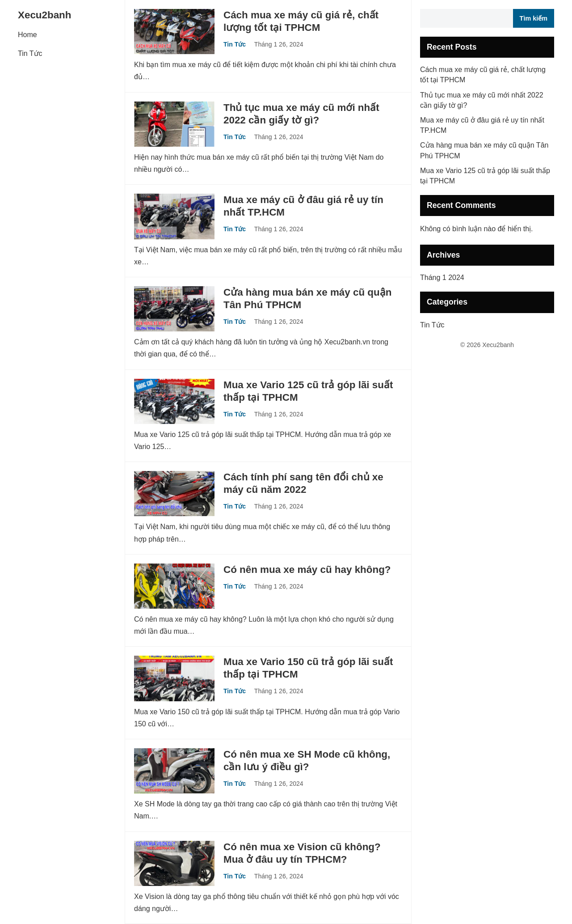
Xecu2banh (44, 15)
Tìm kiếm (534, 18)
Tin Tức (30, 53)
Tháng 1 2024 (442, 278)
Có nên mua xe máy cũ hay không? (307, 570)
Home (27, 35)
